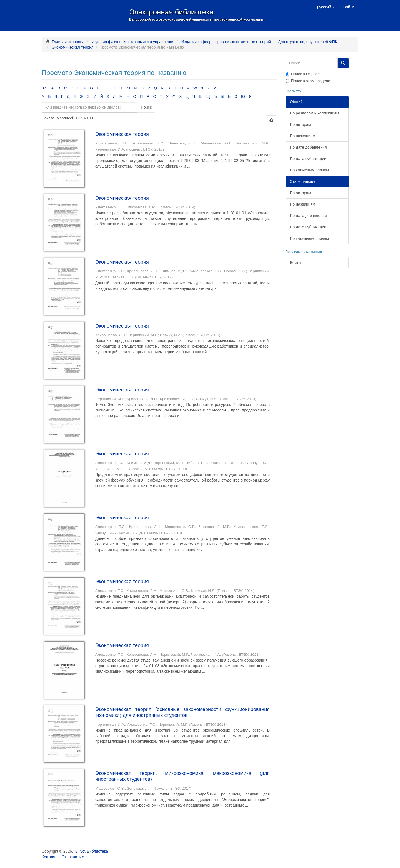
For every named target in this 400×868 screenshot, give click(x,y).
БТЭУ (80, 851)
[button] (326, 7)
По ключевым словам (309, 170)
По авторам (301, 124)
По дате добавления (308, 147)
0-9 (44, 88)
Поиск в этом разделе (308, 81)
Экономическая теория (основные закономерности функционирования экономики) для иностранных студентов (182, 712)
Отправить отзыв (77, 857)
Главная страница (68, 42)
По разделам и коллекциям (315, 113)
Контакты (50, 857)
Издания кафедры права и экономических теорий (226, 42)
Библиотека (97, 851)
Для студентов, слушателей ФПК (308, 42)
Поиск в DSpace (303, 74)
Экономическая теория (73, 47)
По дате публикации (308, 159)
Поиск (146, 107)
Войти (295, 263)
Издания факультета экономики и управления (133, 42)
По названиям (303, 136)
